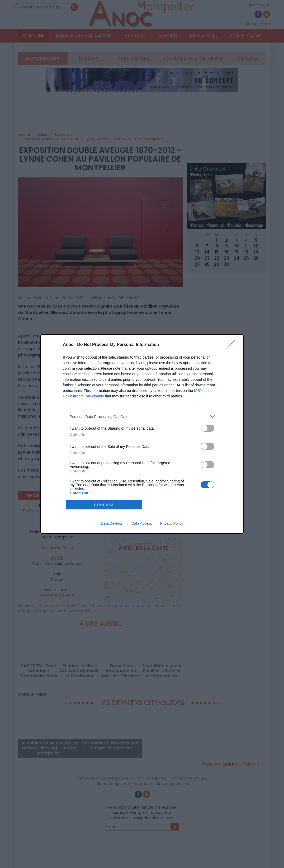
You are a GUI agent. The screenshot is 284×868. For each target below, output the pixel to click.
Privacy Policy (172, 523)
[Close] (233, 345)
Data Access (142, 523)
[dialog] (142, 434)
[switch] (207, 428)
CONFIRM (104, 505)
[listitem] (142, 417)
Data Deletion (112, 523)
